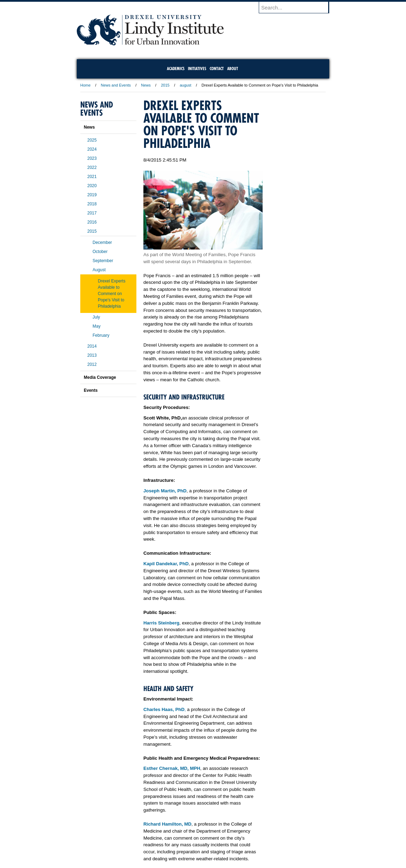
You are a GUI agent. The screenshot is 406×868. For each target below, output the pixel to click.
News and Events (116, 85)
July (96, 317)
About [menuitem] (233, 69)
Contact (226, 843)
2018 (92, 204)
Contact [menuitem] (217, 69)
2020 (92, 186)
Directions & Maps (253, 843)
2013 (92, 355)
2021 (92, 177)
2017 (92, 213)
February (101, 335)
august (186, 85)
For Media (155, 843)
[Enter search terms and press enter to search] (297, 7)
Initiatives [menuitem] (197, 69)
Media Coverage (100, 377)
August (99, 270)
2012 (92, 364)
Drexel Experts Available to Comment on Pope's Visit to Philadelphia (112, 294)
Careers (176, 843)
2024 (92, 149)
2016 (92, 222)
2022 (92, 168)
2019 (92, 195)
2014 (92, 346)
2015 (165, 85)
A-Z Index (133, 843)
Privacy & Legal (201, 843)
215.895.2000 (264, 862)
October (100, 252)
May (97, 326)
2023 (92, 158)
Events (91, 390)
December (102, 242)
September (103, 261)
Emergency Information (197, 850)
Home (85, 85)
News (146, 85)
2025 (92, 140)
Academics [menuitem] (176, 69)
